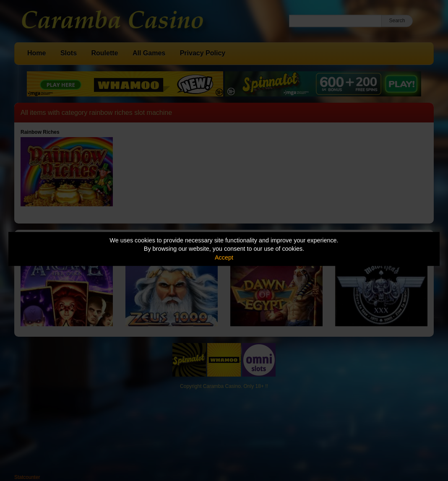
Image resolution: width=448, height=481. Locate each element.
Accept (224, 257)
